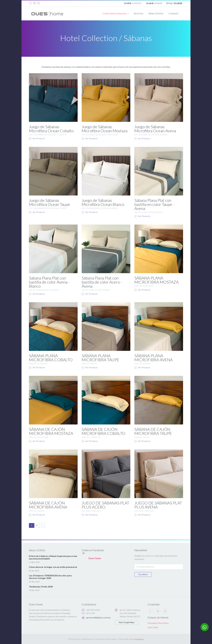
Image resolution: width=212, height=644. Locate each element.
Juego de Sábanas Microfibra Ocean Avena (155, 129)
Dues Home (95, 558)
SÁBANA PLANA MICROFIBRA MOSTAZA (156, 280)
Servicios (139, 13)
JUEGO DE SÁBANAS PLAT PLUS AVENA (158, 505)
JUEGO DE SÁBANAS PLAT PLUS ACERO (105, 505)
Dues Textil (153, 627)
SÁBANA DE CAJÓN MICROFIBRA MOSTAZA (51, 431)
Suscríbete (143, 574)
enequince (139, 639)
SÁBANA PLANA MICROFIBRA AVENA (154, 358)
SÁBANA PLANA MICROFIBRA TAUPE (100, 358)
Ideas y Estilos (156, 13)
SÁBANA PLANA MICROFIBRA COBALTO (51, 358)
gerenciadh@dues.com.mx (98, 617)
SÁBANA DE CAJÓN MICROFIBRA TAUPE (153, 431)
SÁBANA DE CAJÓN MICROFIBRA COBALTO (103, 431)
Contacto (174, 13)
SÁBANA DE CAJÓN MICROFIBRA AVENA (48, 505)
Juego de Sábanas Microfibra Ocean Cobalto (51, 129)
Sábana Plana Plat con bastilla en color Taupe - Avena (154, 204)
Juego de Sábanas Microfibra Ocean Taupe (49, 202)
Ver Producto (37, 138)
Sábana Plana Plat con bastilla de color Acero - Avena (102, 282)
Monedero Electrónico (158, 623)
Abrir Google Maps (127, 622)
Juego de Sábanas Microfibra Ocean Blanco (103, 202)
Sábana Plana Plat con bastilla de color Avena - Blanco (49, 282)
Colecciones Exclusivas (116, 14)
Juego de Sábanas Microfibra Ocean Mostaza (105, 129)
